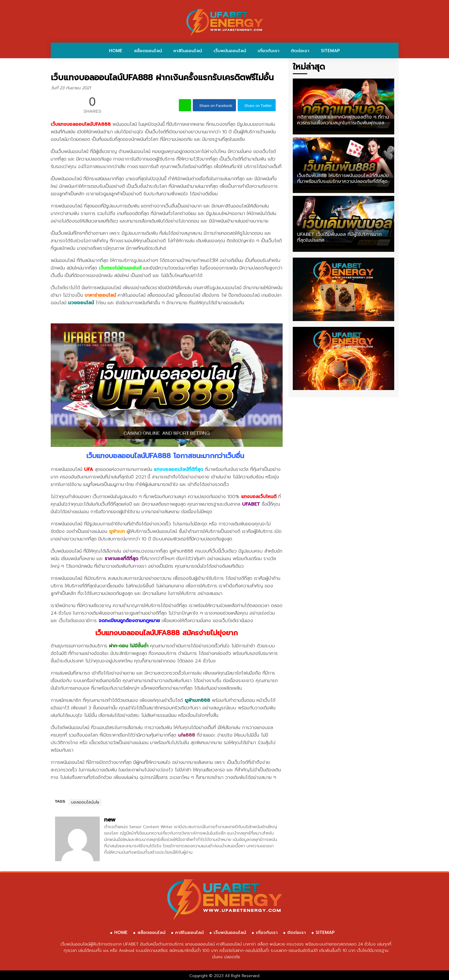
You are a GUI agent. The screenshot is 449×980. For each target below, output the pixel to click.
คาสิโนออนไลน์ (188, 51)
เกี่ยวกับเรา (269, 51)
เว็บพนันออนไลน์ (230, 51)
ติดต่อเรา (300, 51)
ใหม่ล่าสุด (309, 67)
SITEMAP (330, 51)
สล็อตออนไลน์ (148, 51)
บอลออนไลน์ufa (85, 802)
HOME (116, 51)
